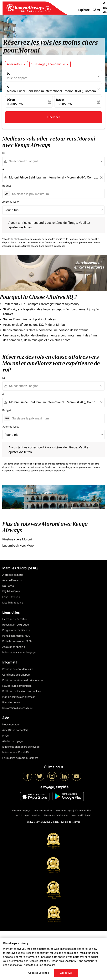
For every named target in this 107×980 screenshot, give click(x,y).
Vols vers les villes (43, 811)
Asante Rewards (12, 580)
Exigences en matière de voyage (21, 747)
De (8, 74)
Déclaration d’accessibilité (18, 708)
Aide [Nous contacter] (15, 730)
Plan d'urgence (11, 702)
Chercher (54, 117)
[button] (50, 64)
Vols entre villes (83, 811)
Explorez (84, 10)
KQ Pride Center (12, 591)
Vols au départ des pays (56, 815)
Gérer (96, 10)
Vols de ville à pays (82, 815)
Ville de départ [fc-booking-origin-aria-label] (17, 78)
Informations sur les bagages (20, 652)
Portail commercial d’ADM (17, 641)
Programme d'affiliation (16, 630)
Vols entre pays (64, 811)
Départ (11, 100)
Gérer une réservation (15, 619)
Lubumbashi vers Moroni (19, 545)
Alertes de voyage (13, 741)
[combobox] (55, 161)
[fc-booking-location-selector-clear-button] (99, 89)
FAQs (5, 736)
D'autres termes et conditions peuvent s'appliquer (40, 246)
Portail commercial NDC (16, 636)
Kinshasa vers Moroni (17, 539)
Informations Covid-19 (15, 752)
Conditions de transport (16, 675)
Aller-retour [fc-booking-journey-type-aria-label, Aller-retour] (15, 64)
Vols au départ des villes (28, 815)
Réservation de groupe (15, 625)
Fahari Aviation (11, 597)
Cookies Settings (39, 973)
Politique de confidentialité (18, 669)
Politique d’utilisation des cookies (22, 691)
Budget (7, 186)
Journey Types (11, 202)
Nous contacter (11, 724)
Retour (60, 100)
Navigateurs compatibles (17, 686)
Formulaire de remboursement (20, 758)
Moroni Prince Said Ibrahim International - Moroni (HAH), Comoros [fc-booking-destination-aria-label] (52, 91)
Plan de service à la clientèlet (19, 697)
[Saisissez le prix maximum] (56, 194)
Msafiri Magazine (13, 603)
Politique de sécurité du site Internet (23, 680)
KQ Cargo (8, 586)
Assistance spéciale (14, 647)
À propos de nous (13, 575)
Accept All (66, 973)
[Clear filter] (101, 178)
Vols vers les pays (21, 811)
